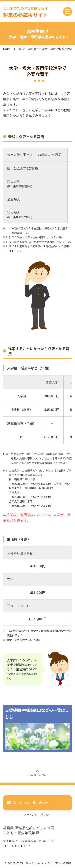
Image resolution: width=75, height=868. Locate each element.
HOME (7, 49)
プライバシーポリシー (38, 815)
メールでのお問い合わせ (31, 803)
